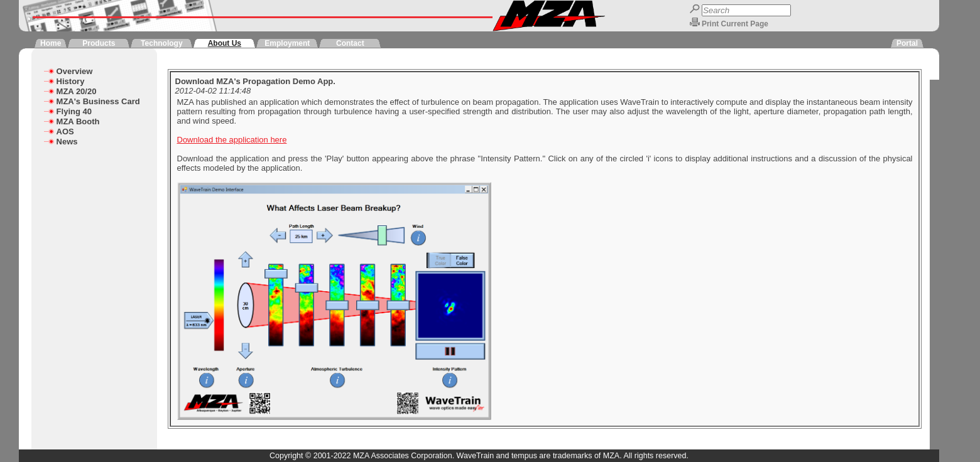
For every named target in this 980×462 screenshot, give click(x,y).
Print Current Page (735, 24)
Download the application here (232, 140)
